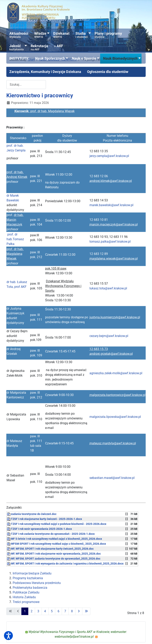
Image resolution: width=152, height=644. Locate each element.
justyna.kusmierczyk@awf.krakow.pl (115, 317)
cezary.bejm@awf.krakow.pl (109, 336)
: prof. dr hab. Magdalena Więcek (45, 111)
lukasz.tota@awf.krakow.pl (108, 288)
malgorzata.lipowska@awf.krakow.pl (115, 417)
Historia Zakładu (24, 597)
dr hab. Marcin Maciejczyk (15, 220)
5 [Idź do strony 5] (52, 611)
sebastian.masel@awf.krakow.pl (112, 478)
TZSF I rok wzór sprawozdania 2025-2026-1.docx (39, 529)
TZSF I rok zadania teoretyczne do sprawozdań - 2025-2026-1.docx (51, 534)
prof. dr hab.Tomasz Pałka (15, 239)
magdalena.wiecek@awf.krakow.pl (114, 259)
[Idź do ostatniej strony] (86, 611)
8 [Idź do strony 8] (72, 611)
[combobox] (26, 85)
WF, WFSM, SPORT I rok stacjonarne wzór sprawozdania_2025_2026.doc (54, 554)
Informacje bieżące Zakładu (32, 573)
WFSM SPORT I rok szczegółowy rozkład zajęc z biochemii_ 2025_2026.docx (57, 544)
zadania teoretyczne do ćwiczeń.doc (32, 514)
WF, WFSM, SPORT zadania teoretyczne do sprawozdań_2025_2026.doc (54, 559)
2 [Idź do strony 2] (32, 611)
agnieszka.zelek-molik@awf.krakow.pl (116, 373)
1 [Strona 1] (25, 611)
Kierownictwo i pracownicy (40, 95)
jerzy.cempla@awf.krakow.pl (109, 156)
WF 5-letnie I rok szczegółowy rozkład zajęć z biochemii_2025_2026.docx (55, 539)
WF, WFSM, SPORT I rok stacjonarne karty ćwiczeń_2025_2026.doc (50, 549)
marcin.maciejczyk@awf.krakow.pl (114, 224)
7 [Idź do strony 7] (65, 611)
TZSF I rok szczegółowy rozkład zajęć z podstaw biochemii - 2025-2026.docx (57, 524)
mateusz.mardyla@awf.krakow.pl (113, 443)
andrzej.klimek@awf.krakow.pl (111, 181)
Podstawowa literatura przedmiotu (37, 583)
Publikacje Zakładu (26, 592)
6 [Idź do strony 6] (58, 611)
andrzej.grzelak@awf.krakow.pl (111, 354)
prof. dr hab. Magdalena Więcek (15, 254)
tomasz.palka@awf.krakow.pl (110, 242)
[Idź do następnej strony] (79, 611)
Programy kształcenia (28, 578)
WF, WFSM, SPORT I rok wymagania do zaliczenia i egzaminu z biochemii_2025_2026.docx (65, 564)
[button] (19, 59)
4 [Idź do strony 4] (45, 611)
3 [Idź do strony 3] (38, 611)
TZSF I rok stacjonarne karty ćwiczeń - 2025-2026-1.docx (45, 519)
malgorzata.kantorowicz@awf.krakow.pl (117, 395)
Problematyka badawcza (30, 588)
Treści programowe (26, 602)
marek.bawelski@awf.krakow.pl (111, 205)
